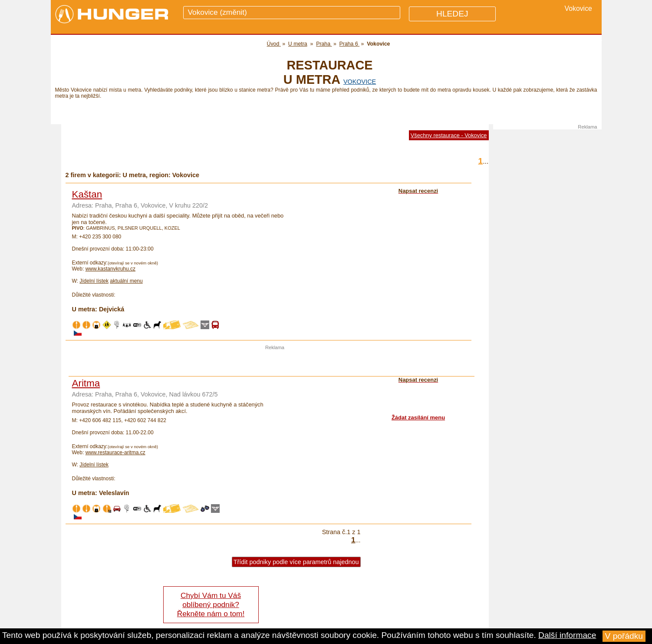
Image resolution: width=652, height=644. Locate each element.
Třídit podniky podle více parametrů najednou (296, 562)
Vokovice (360, 82)
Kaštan (87, 194)
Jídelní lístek (94, 281)
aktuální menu (126, 281)
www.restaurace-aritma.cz (115, 452)
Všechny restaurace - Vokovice (449, 135)
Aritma (86, 383)
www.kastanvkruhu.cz (110, 269)
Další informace (567, 635)
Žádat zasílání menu (418, 418)
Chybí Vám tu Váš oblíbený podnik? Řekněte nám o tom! (211, 604)
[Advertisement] (275, 363)
